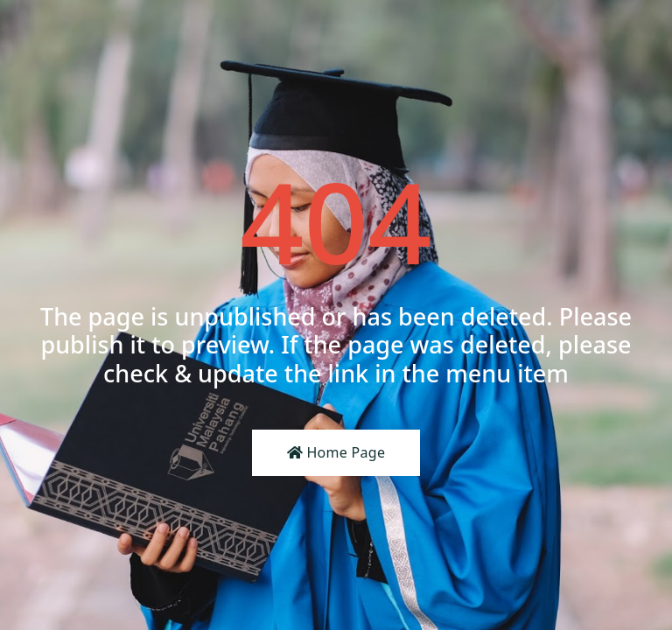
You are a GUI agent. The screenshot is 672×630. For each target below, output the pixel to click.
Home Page (336, 452)
